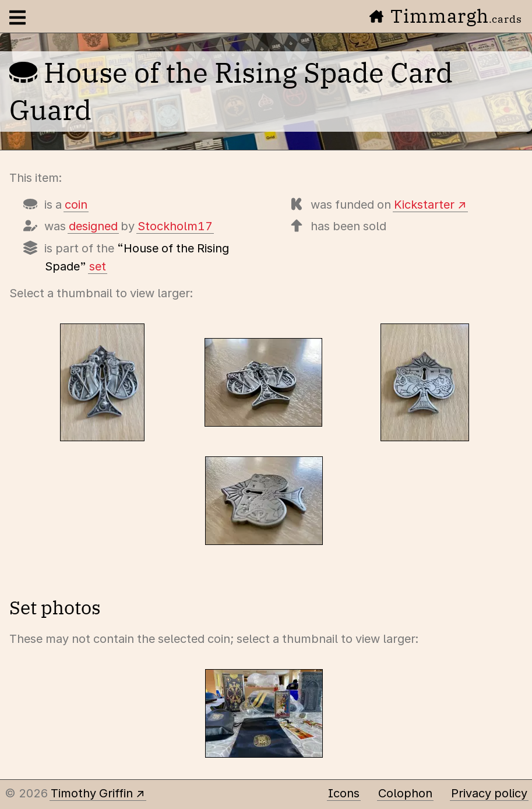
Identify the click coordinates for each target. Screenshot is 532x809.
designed (93, 226)
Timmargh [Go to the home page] (446, 16)
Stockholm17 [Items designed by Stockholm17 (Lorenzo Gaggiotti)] (175, 226)
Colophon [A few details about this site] (405, 793)
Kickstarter (424, 205)
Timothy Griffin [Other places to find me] (92, 793)
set (98, 266)
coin (76, 205)
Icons (344, 793)
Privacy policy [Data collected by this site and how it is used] (489, 793)
